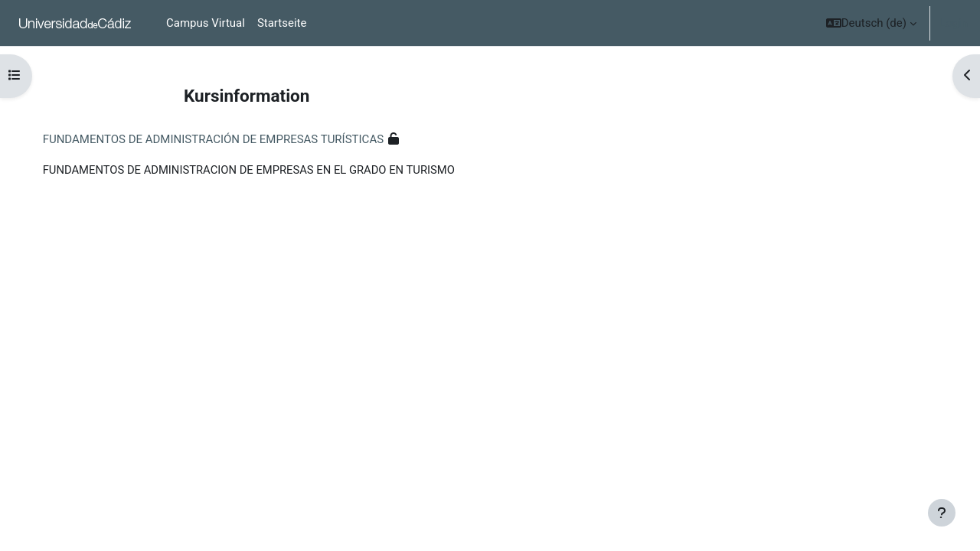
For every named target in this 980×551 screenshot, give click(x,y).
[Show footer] (942, 513)
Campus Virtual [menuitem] (206, 23)
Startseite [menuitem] (282, 23)
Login (954, 23)
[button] (871, 23)
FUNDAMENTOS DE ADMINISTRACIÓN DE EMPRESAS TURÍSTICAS (229, 139)
